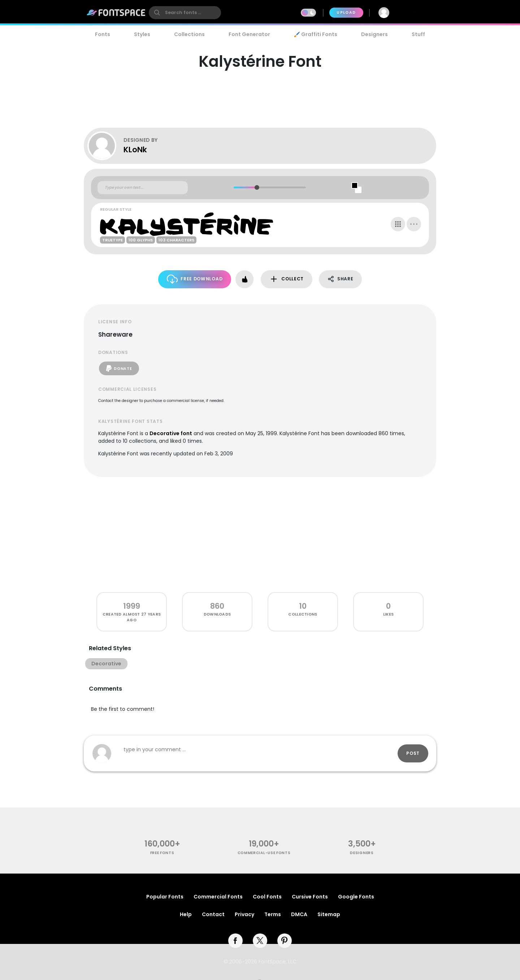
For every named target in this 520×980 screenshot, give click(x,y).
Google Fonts (356, 897)
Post (413, 753)
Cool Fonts (267, 897)
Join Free (417, 12)
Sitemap (329, 914)
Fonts (103, 34)
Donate (119, 368)
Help (186, 914)
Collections (189, 34)
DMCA (299, 914)
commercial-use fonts (264, 853)
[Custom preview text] (143, 188)
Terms (273, 914)
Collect (287, 279)
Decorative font (171, 433)
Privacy (244, 914)
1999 (132, 606)
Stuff (418, 34)
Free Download (195, 279)
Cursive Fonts (310, 897)
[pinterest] (285, 941)
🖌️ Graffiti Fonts (316, 34)
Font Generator (249, 34)
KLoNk (135, 150)
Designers (374, 34)
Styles (142, 34)
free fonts (162, 853)
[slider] (257, 187)
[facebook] (235, 941)
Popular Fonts (165, 897)
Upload (346, 12)
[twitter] (260, 941)
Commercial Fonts (218, 897)
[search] (185, 13)
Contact (213, 914)
